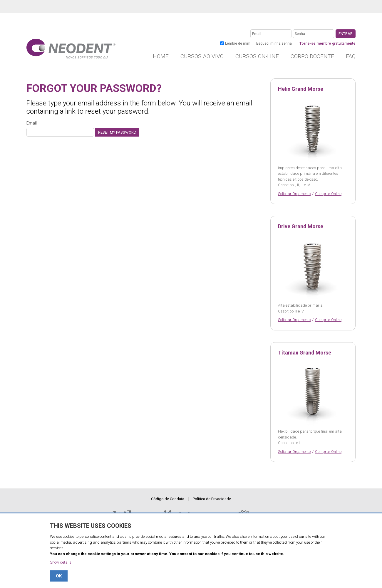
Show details (61, 562)
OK (59, 576)
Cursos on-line (257, 56)
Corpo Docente (312, 56)
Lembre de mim (238, 43)
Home (161, 56)
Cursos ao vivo (202, 56)
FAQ (351, 56)
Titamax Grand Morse (305, 353)
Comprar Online (328, 194)
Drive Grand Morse (301, 226)
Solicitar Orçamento (294, 194)
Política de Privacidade (212, 499)
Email (60, 129)
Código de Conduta (168, 499)
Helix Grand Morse (301, 89)
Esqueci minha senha (274, 43)
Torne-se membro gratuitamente (327, 43)
